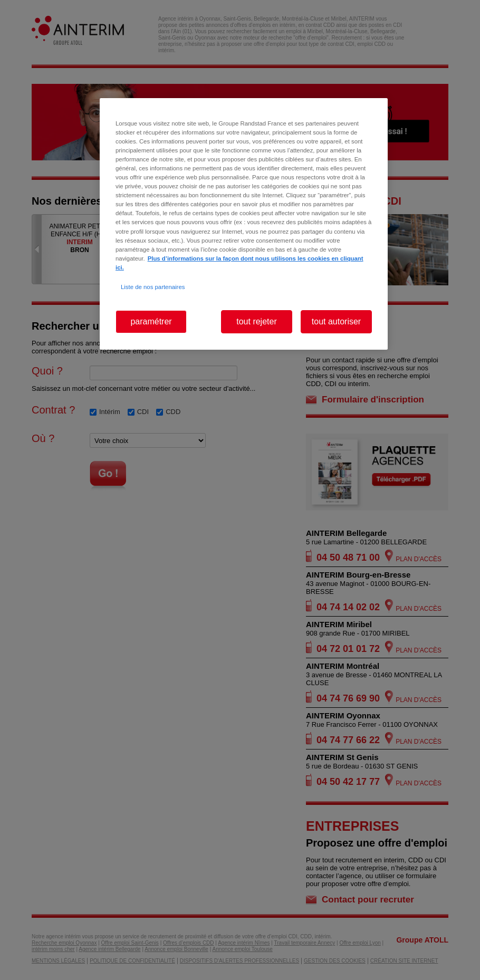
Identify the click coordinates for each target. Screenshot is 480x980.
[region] (244, 224)
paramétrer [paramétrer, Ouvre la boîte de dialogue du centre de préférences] (151, 321)
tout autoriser (336, 321)
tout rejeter (256, 321)
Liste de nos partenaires (153, 287)
